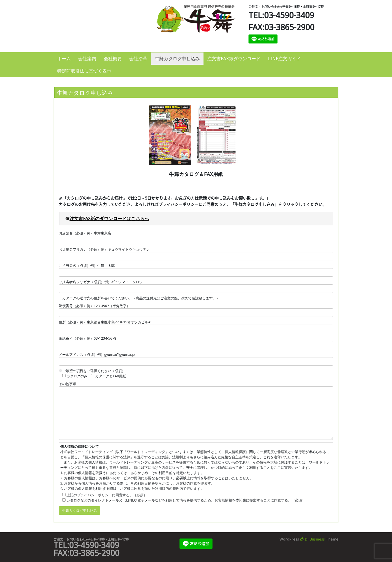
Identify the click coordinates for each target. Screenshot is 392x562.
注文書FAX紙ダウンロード (234, 58)
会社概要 (113, 58)
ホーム (64, 58)
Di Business (312, 539)
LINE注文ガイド (284, 58)
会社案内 (87, 58)
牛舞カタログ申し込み (177, 58)
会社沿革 (138, 58)
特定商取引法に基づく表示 (84, 71)
